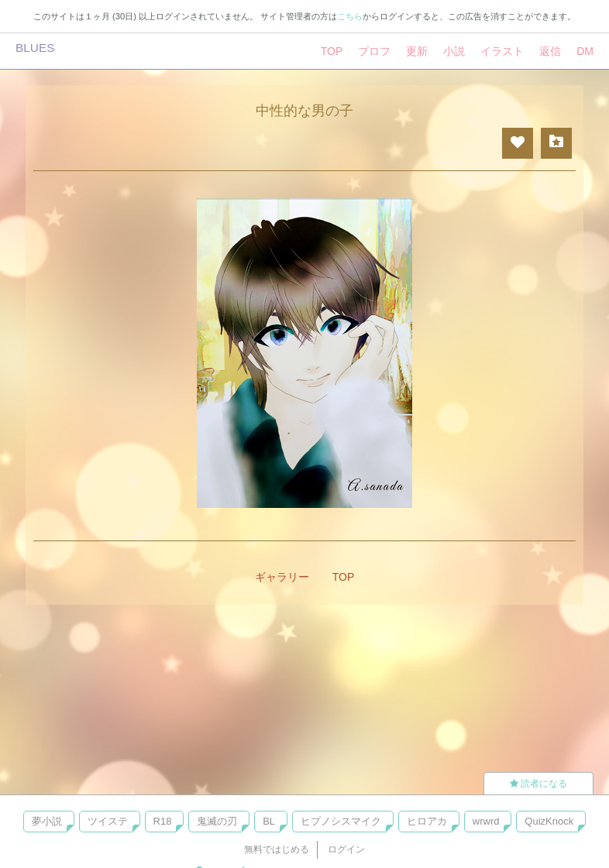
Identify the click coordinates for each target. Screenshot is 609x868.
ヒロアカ (427, 821)
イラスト (502, 51)
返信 (550, 51)
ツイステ (108, 821)
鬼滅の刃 (217, 821)
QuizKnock (549, 821)
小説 (454, 51)
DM (585, 51)
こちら (350, 16)
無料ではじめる (277, 849)
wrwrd (486, 821)
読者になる (538, 784)
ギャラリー (282, 577)
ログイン (346, 849)
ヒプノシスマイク (341, 821)
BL (269, 821)
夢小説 (47, 821)
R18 (163, 821)
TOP (332, 51)
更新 (417, 51)
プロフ (374, 51)
